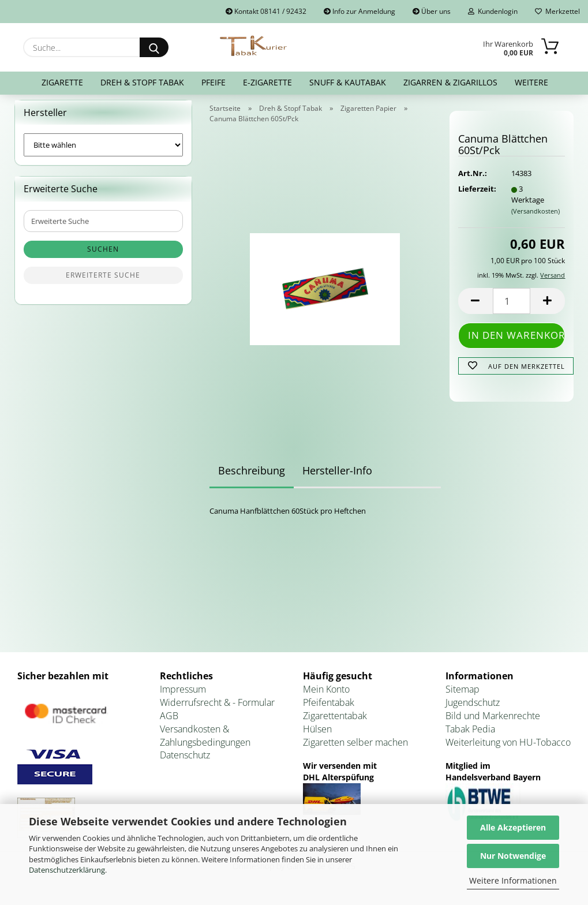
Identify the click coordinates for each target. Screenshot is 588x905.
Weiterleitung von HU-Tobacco (508, 749)
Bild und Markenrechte (493, 723)
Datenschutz (185, 762)
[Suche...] (154, 47)
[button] (475, 308)
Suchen (103, 257)
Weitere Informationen (513, 880)
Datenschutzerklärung (67, 870)
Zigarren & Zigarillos (450, 82)
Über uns (432, 11)
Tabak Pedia (470, 736)
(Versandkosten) (535, 218)
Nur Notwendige (513, 856)
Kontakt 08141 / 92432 (266, 11)
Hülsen (317, 736)
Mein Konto (326, 697)
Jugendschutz (473, 709)
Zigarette (62, 82)
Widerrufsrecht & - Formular (217, 709)
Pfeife (214, 82)
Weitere (531, 82)
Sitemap (462, 697)
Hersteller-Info (337, 477)
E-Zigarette (267, 82)
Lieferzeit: (476, 196)
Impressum (183, 697)
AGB (169, 723)
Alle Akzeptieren (513, 827)
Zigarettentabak (335, 723)
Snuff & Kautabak (348, 82)
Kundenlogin (493, 11)
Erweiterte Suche (103, 283)
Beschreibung (252, 477)
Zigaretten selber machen (355, 749)
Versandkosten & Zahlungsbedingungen (205, 743)
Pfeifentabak (329, 709)
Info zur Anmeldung (359, 11)
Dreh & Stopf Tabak (142, 82)
